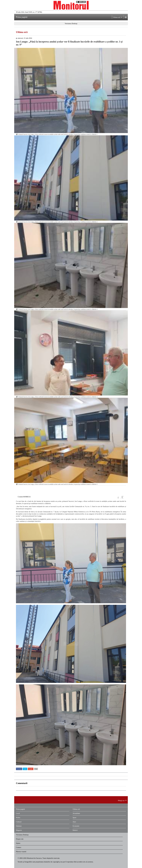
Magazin (19, 830)
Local (18, 813)
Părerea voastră (21, 852)
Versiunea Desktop (22, 835)
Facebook (19, 769)
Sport (74, 818)
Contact (19, 847)
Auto (74, 822)
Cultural (19, 822)
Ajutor (18, 843)
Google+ (31, 769)
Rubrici (75, 830)
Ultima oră (22, 32)
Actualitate (76, 813)
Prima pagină (20, 809)
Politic (18, 818)
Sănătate (19, 826)
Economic (76, 826)
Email (36, 769)
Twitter (25, 769)
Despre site (20, 839)
